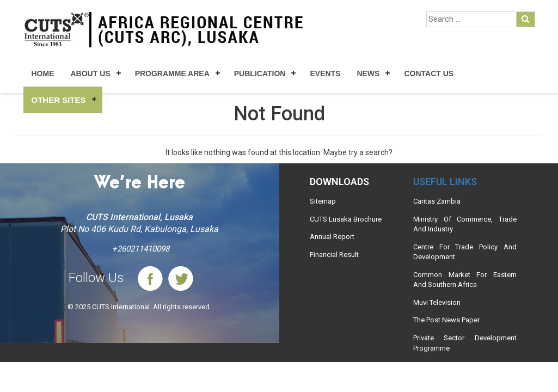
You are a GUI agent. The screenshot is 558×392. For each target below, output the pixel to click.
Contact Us (429, 73)
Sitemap (323, 201)
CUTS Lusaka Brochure (346, 219)
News (368, 73)
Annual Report (332, 237)
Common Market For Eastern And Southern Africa (465, 280)
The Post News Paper (446, 320)
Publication (260, 73)
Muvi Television (437, 302)
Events (325, 73)
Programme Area (172, 73)
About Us (91, 73)
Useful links (445, 182)
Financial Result (334, 255)
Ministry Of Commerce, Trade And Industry (465, 224)
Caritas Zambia (437, 201)
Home (43, 73)
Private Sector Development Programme (465, 343)
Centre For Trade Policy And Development (465, 252)
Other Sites (59, 100)
